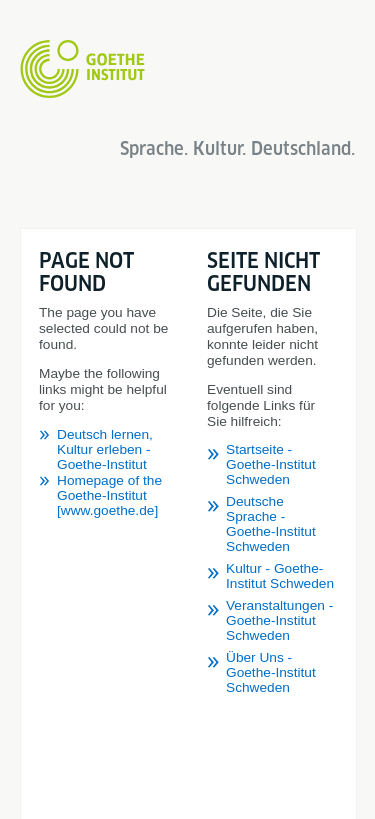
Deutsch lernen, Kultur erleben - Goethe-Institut (105, 449)
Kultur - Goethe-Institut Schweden (280, 576)
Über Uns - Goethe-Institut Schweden (271, 672)
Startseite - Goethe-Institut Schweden (271, 464)
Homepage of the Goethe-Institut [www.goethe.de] (109, 495)
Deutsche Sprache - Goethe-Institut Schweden (271, 524)
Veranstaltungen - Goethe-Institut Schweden (279, 620)
